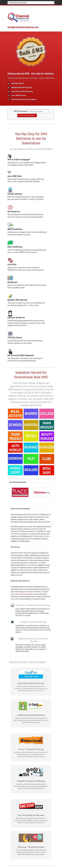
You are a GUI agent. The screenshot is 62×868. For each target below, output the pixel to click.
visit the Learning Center (24, 594)
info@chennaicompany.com (23, 27)
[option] (21, 492)
